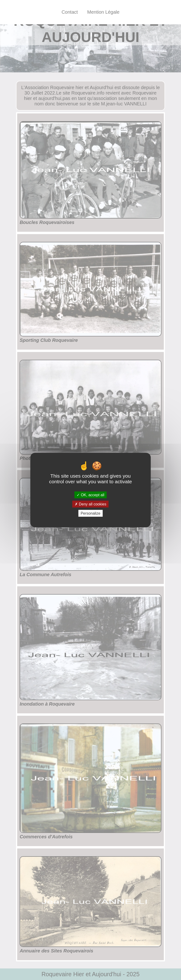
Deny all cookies (90, 504)
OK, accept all (90, 495)
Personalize (90, 513)
